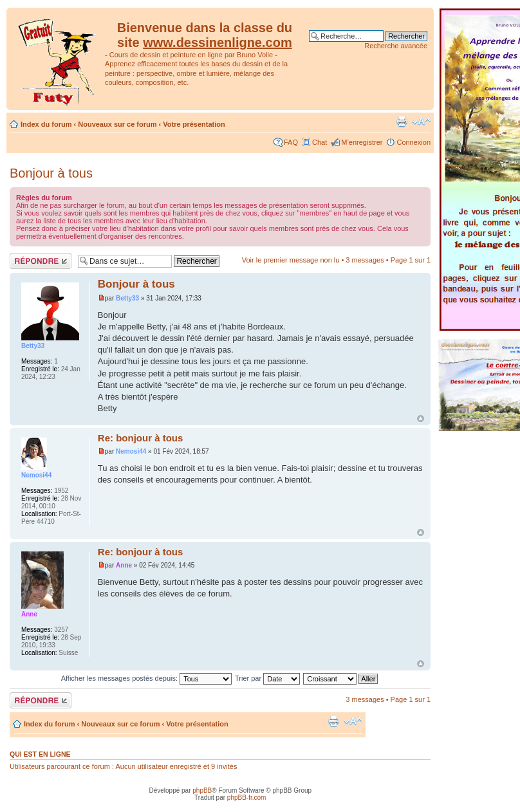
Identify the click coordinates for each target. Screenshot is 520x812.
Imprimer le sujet (402, 122)
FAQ (291, 142)
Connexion (413, 142)
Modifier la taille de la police (421, 122)
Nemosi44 (131, 451)
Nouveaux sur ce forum (117, 124)
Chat (320, 142)
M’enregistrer (362, 142)
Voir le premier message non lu (291, 260)
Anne (124, 565)
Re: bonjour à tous (141, 438)
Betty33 (127, 298)
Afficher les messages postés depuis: (146, 678)
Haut (421, 419)
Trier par (267, 678)
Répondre (41, 261)
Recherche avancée (396, 46)
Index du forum (46, 124)
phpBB (202, 790)
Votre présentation (194, 124)
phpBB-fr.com (247, 798)
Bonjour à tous (51, 173)
